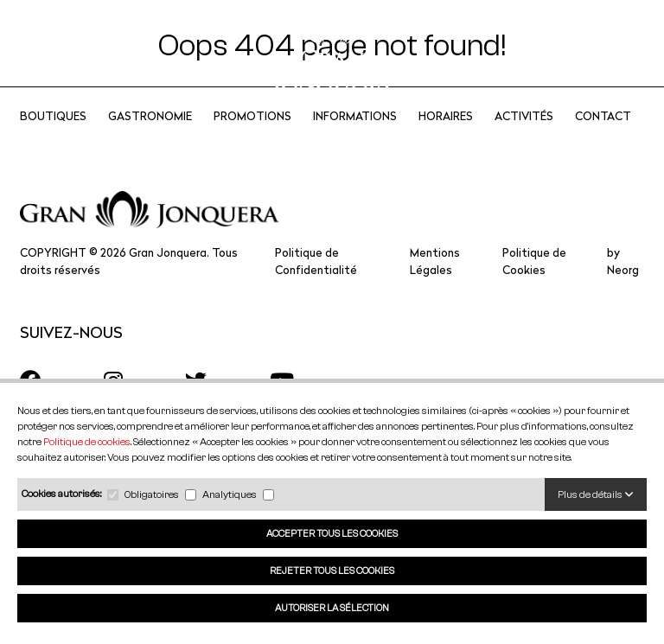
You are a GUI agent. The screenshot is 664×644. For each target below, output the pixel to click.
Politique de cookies (87, 441)
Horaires (446, 139)
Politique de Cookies (534, 284)
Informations (355, 139)
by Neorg (623, 284)
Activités (524, 139)
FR (554, 52)
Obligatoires (152, 494)
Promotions (252, 139)
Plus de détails (596, 494)
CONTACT (603, 139)
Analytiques (230, 494)
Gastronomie (150, 139)
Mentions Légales (435, 284)
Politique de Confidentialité (316, 284)
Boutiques (53, 139)
